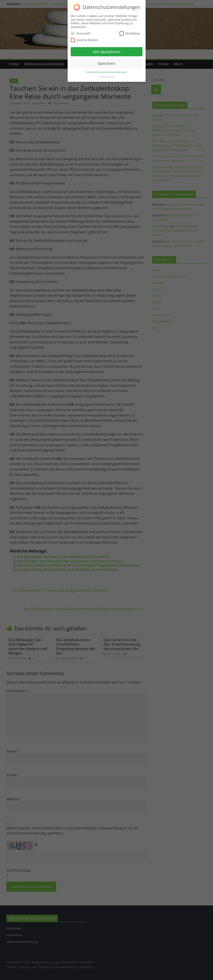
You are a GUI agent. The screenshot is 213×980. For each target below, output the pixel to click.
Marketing (130, 33)
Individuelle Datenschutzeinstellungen (106, 72)
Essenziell (80, 33)
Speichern (106, 63)
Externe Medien (85, 40)
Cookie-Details (107, 77)
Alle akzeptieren (107, 52)
